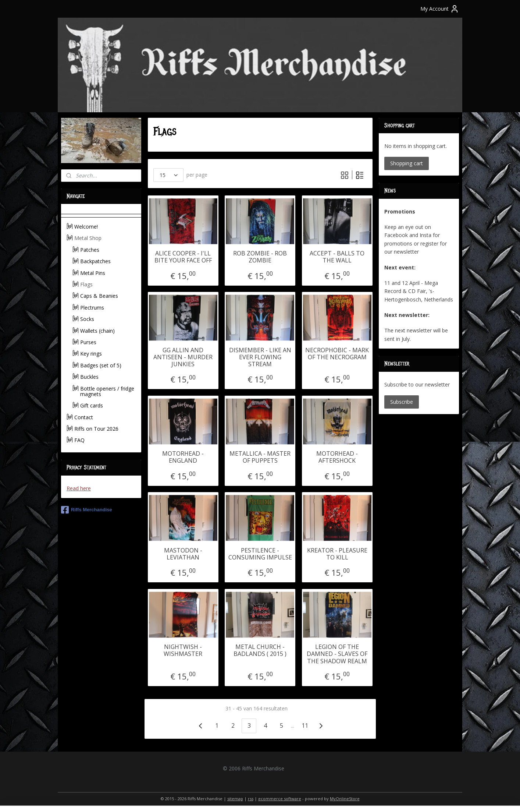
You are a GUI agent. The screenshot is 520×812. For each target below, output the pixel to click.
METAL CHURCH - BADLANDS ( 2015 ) (260, 650)
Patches (90, 250)
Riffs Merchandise (87, 510)
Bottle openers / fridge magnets (107, 391)
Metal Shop (88, 238)
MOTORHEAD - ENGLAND (183, 457)
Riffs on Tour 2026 (96, 429)
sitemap (235, 799)
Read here (79, 488)
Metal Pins (93, 273)
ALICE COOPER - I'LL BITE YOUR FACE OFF (183, 257)
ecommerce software (280, 799)
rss (251, 799)
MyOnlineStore (345, 799)
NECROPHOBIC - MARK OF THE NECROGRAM (337, 354)
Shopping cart (407, 163)
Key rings (91, 354)
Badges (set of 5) (101, 365)
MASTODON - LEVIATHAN (183, 554)
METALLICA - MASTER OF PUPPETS (260, 457)
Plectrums (92, 308)
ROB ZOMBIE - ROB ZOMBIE (260, 257)
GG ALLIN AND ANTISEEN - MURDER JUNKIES (183, 357)
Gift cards (92, 405)
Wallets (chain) (97, 331)
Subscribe (402, 402)
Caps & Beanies (99, 296)
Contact (84, 417)
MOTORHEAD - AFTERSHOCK (337, 457)
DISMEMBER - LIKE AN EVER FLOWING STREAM (260, 357)
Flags (86, 284)
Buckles (89, 377)
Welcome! (86, 227)
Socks (87, 319)
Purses (88, 342)
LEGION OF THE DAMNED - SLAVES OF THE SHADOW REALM (337, 654)
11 (305, 725)
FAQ (79, 440)
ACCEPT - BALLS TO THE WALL (337, 257)
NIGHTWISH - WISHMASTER (183, 650)
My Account (440, 9)
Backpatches (95, 261)
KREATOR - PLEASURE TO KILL (337, 554)
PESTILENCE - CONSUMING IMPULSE (260, 554)
